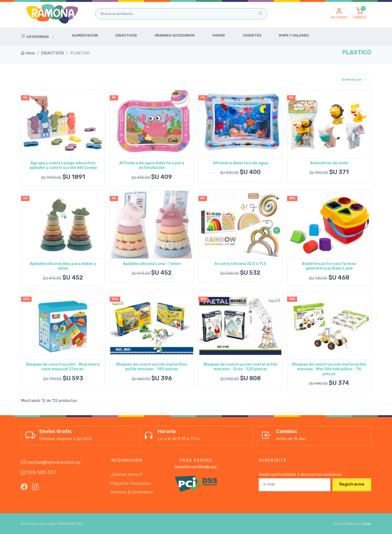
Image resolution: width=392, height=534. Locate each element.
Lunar (366, 524)
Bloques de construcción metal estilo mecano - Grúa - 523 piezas (240, 367)
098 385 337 (38, 473)
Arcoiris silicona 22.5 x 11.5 (240, 264)
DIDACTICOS (53, 53)
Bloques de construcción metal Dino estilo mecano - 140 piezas (152, 367)
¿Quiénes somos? (126, 475)
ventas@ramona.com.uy (51, 462)
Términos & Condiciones (132, 492)
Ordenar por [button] (352, 79)
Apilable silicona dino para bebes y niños (63, 266)
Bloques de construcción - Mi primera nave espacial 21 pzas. (63, 367)
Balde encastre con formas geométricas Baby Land (329, 266)
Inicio (28, 53)
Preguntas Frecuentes (130, 484)
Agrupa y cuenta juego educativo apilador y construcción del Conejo (63, 165)
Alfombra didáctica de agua (240, 163)
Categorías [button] (35, 36)
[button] (339, 14)
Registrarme (352, 484)
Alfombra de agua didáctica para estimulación (152, 165)
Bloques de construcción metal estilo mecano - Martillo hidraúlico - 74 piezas (329, 369)
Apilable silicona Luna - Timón (152, 264)
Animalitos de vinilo (329, 163)
